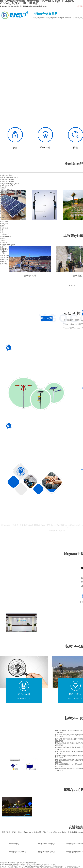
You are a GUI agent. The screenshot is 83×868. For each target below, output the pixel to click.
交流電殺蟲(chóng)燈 (7, 179)
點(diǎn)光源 (4, 222)
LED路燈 (3, 192)
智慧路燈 (3, 194)
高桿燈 (2, 198)
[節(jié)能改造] (60, 747)
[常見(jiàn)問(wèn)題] (62, 743)
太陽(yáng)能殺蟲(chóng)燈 (9, 177)
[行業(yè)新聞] (60, 764)
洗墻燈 (2, 215)
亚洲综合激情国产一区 (59, 867)
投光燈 (2, 219)
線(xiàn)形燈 (4, 217)
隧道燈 (2, 196)
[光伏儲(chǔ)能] (60, 730)
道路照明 (3, 188)
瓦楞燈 (2, 226)
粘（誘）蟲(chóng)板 (7, 182)
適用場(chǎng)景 (6, 213)
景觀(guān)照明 (5, 203)
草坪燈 (2, 209)
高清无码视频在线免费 (26, 867)
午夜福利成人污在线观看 (42, 867)
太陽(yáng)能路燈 (6, 190)
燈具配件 (3, 201)
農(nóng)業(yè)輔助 (6, 186)
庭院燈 (2, 207)
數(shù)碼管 (4, 224)
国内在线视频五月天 (73, 867)
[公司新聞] (59, 735)
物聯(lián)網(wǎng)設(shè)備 (10, 184)
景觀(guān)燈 (4, 205)
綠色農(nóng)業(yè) (6, 175)
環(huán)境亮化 (5, 211)
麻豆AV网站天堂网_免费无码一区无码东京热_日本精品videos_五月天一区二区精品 (28, 865)
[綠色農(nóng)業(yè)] (62, 768)
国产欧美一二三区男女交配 (9, 867)
